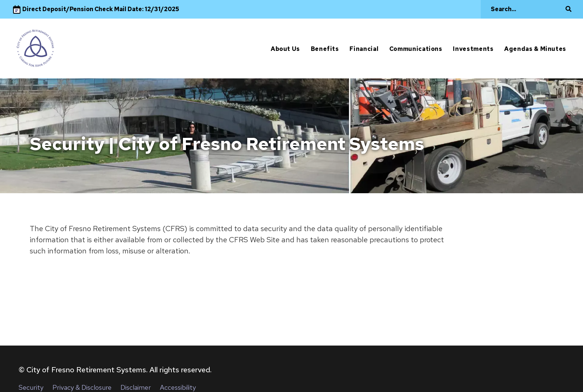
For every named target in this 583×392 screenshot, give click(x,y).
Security (31, 387)
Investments (473, 49)
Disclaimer (136, 387)
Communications (416, 49)
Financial (364, 49)
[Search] (526, 9)
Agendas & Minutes (535, 49)
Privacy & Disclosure (82, 387)
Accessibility (178, 387)
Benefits (325, 49)
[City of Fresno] (35, 48)
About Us (285, 49)
